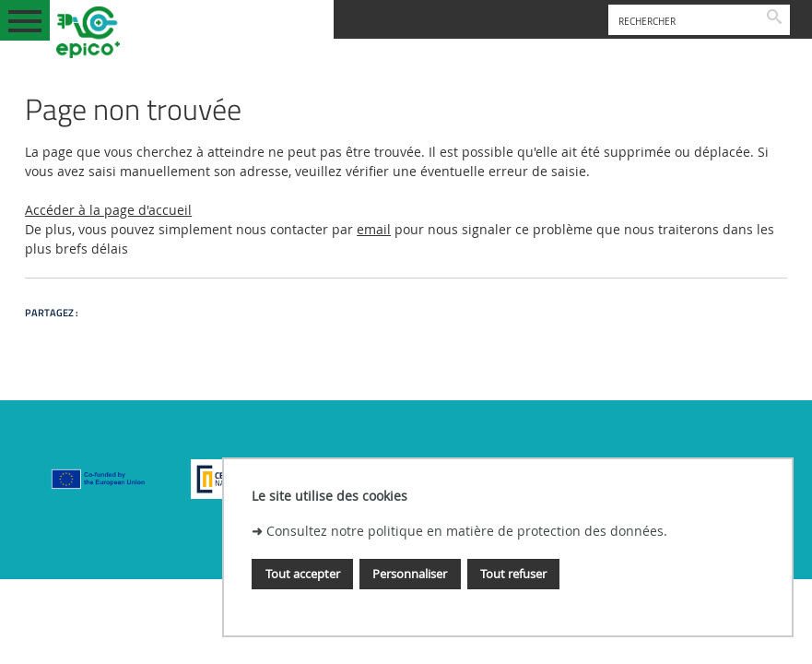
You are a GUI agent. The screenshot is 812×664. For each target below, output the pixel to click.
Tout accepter (303, 574)
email (374, 229)
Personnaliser (410, 574)
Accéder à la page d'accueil (108, 210)
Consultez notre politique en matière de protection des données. (467, 531)
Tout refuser (513, 574)
